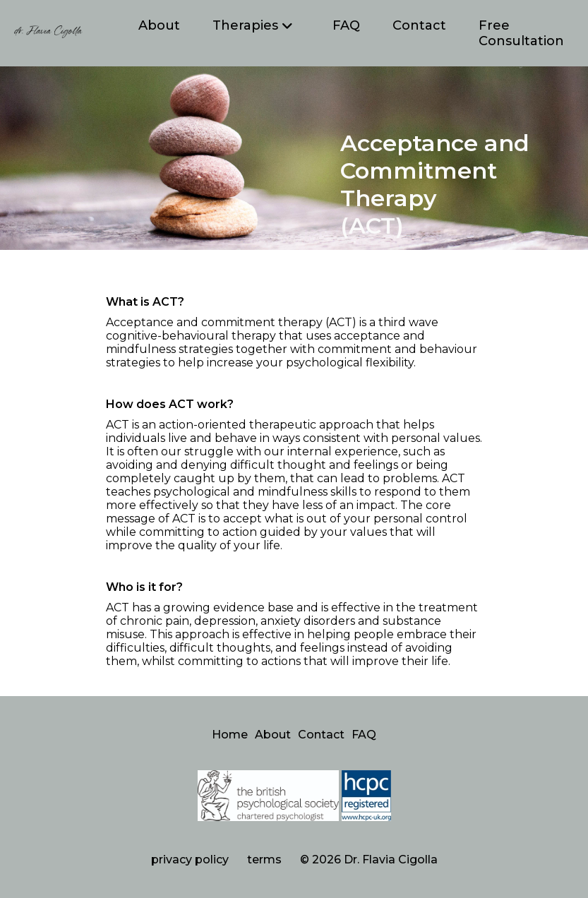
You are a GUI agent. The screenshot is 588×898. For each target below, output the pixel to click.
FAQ (346, 25)
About (159, 25)
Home (230, 735)
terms (264, 860)
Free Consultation (521, 33)
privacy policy (190, 860)
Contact (419, 25)
